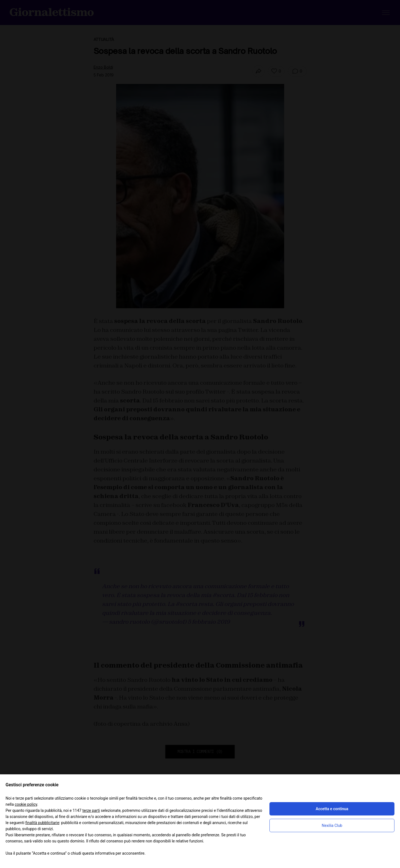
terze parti (91, 810)
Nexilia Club (332, 825)
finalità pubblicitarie (42, 823)
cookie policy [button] (26, 804)
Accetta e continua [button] (332, 809)
